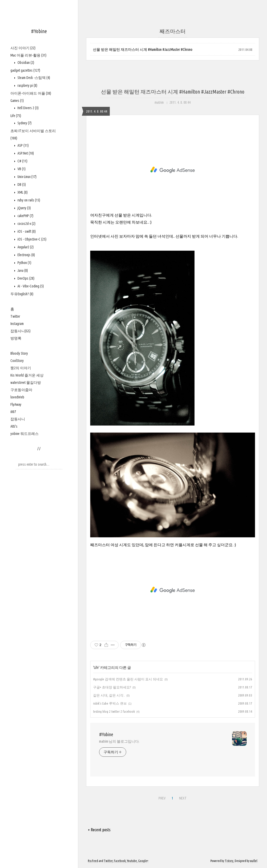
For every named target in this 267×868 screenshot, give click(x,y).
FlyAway (16, 404)
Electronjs (26, 255)
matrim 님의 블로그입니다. (119, 741)
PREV (161, 797)
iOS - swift (26, 231)
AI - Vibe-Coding (30, 286)
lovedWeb (17, 397)
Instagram (17, 324)
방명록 (16, 338)
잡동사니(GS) (20, 331)
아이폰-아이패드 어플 (31, 93)
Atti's (14, 426)
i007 (13, 412)
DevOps (26, 278)
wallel (254, 861)
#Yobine (39, 31)
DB (21, 184)
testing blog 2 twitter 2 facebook (114, 711)
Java (22, 270)
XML (22, 192)
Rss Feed (93, 861)
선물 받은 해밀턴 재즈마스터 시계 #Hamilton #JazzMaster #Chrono (143, 50)
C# (22, 161)
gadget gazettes (25, 70)
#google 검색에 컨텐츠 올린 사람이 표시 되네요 (128, 679)
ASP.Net (25, 153)
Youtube (132, 861)
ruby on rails (28, 200)
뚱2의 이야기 (21, 368)
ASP (23, 145)
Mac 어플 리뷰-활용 (28, 55)
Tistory (229, 861)
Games (17, 101)
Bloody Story (19, 353)
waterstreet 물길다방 (26, 383)
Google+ (143, 861)
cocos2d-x (26, 224)
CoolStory (17, 361)
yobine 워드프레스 (25, 434)
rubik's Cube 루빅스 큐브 (110, 703)
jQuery (24, 208)
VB (21, 169)
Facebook (120, 861)
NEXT (182, 797)
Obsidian (25, 63)
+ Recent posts (99, 830)
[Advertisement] (173, 170)
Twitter (15, 316)
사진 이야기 (23, 48)
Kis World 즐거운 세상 (27, 375)
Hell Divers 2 (28, 108)
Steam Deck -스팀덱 (33, 78)
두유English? (22, 294)
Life (16, 116)
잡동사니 (18, 419)
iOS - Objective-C (32, 239)
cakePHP (25, 216)
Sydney (24, 123)
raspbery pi (27, 85)
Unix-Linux (27, 177)
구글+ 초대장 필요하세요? (112, 687)
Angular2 (25, 247)
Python (24, 263)
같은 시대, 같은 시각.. (109, 695)
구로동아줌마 (21, 390)
